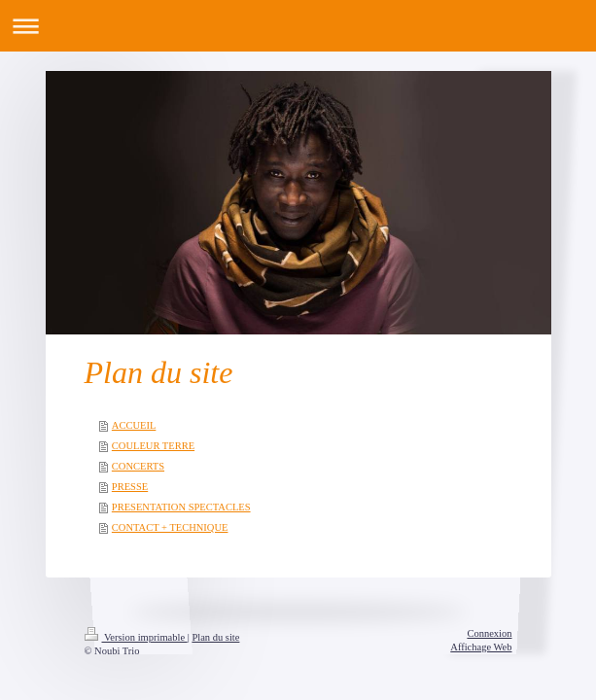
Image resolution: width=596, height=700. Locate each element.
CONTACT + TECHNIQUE (170, 527)
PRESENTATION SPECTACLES (181, 507)
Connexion (489, 633)
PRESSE (130, 487)
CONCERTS (138, 466)
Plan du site (215, 637)
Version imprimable (136, 637)
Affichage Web (481, 647)
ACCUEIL (134, 425)
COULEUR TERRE (153, 446)
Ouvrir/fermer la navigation (298, 26)
